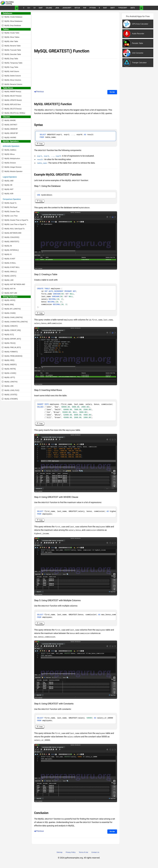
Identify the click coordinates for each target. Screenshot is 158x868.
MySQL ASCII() (8, 300)
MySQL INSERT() (9, 365)
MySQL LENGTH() (10, 382)
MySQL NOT (8, 189)
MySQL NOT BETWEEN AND (13, 284)
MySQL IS (7, 254)
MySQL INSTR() (9, 369)
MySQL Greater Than (11, 211)
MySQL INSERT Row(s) (11, 92)
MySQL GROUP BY (10, 133)
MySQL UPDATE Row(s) (12, 100)
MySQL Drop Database (11, 25)
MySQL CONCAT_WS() (11, 330)
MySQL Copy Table (10, 67)
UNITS (133, 8)
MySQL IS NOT (8, 259)
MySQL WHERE (9, 120)
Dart (41, 8)
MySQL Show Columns (11, 80)
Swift (113, 8)
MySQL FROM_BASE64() (12, 356)
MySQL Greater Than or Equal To (15, 220)
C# (35, 8)
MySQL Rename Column (12, 84)
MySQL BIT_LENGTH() (11, 309)
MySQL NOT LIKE (9, 293)
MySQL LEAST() (9, 276)
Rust (105, 8)
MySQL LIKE (8, 280)
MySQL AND (8, 181)
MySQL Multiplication (11, 158)
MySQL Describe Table (11, 54)
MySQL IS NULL (9, 263)
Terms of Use (83, 856)
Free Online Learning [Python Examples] (10, 3)
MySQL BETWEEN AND (11, 233)
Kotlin (77, 8)
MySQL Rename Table (11, 46)
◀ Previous (39, 92)
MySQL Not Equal (9, 207)
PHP (85, 8)
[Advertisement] (76, 31)
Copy (41, 144)
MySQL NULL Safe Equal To (13, 229)
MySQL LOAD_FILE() (10, 390)
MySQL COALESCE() (10, 237)
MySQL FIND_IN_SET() (11, 347)
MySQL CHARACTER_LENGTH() (15, 322)
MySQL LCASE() (9, 373)
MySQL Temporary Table (12, 63)
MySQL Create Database (12, 17)
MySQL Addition (9, 150)
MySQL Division (9, 163)
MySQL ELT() (8, 335)
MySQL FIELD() (9, 343)
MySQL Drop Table (10, 59)
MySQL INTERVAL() (10, 250)
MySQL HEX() (8, 360)
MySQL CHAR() (9, 313)
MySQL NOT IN (9, 289)
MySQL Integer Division (12, 167)
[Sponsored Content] (137, 50)
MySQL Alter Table (10, 41)
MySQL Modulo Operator (12, 171)
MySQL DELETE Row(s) (12, 109)
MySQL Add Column (10, 71)
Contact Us (95, 856)
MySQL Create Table (10, 33)
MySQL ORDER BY (10, 129)
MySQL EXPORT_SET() (11, 339)
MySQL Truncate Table (11, 50)
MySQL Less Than (10, 216)
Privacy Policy (71, 856)
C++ (29, 8)
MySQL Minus (8, 154)
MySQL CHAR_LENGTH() (12, 317)
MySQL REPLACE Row (11, 104)
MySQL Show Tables (11, 37)
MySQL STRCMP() (10, 399)
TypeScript (123, 8)
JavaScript (67, 8)
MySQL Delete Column (11, 76)
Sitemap (60, 856)
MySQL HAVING (9, 137)
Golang (49, 8)
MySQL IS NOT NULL (11, 267)
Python (93, 8)
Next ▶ (112, 92)
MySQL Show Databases (12, 21)
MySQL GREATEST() (10, 241)
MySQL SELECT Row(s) (12, 96)
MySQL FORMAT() (10, 352)
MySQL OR (7, 185)
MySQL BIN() (8, 304)
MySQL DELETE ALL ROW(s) (13, 113)
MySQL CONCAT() (10, 326)
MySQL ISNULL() (9, 272)
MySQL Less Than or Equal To (14, 224)
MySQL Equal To (9, 203)
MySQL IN (7, 246)
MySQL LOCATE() (9, 395)
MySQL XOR (7, 194)
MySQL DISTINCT (9, 125)
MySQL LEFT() (8, 377)
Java (57, 8)
